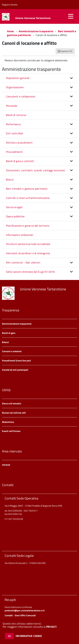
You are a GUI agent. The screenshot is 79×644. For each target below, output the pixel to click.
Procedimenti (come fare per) (16, 360)
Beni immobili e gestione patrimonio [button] (27, 189)
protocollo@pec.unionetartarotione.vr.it (25, 610)
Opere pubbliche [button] (15, 216)
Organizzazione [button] (15, 87)
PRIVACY (51, 627)
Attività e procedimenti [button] (19, 143)
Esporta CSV (65, 51)
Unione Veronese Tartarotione (33, 18)
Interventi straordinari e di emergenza (28, 253)
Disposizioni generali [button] (18, 78)
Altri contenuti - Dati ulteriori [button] (23, 262)
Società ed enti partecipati (15, 370)
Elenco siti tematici (12, 403)
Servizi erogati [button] (14, 207)
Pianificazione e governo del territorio (28, 226)
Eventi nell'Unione (11, 431)
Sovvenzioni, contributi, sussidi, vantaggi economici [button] (36, 170)
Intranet (6, 465)
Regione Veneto (10, 5)
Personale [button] (12, 106)
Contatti (9, 615)
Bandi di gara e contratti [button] (20, 161)
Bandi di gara (9, 333)
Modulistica (8, 422)
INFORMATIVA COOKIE (29, 636)
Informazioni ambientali (20, 235)
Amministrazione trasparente (36, 31)
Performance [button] (13, 124)
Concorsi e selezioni (12, 351)
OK (9, 636)
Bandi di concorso (16, 115)
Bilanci (5, 342)
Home (10, 31)
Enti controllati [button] (15, 133)
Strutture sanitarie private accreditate (28, 244)
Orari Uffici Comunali (25, 615)
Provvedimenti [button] (14, 152)
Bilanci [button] (10, 180)
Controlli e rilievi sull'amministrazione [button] (28, 198)
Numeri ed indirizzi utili (14, 413)
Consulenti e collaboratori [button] (21, 96)
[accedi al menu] (71, 16)
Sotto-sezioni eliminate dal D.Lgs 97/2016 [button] (30, 272)
